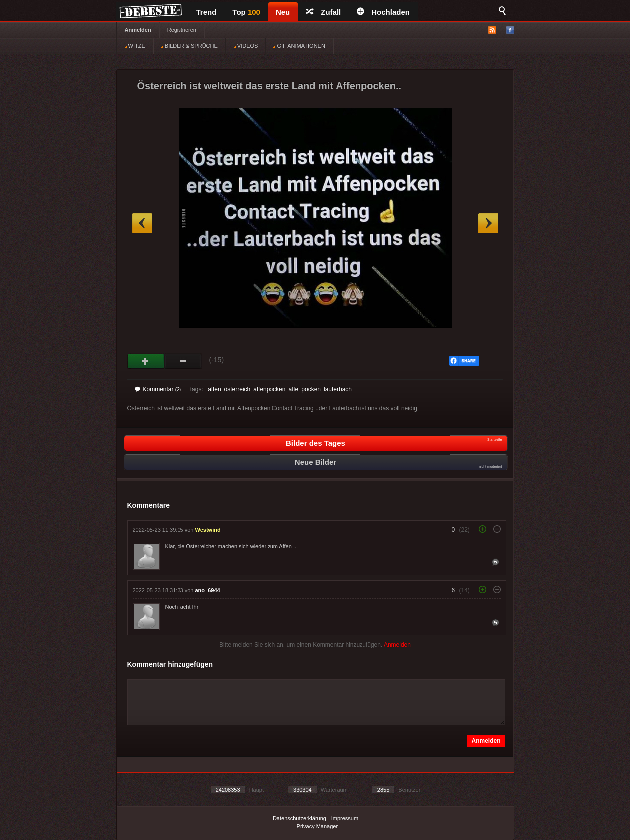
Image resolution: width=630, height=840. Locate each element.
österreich (237, 389)
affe (293, 389)
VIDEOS (246, 46)
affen (214, 389)
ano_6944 (208, 590)
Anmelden (138, 30)
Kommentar (158, 389)
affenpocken (269, 389)
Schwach (183, 361)
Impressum (345, 818)
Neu (283, 12)
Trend (207, 12)
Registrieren (182, 30)
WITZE (135, 46)
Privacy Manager (317, 826)
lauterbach (338, 389)
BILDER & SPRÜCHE (189, 46)
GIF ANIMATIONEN (299, 46)
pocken (311, 389)
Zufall (323, 12)
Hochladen (383, 12)
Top (246, 12)
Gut (146, 361)
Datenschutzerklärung (300, 818)
